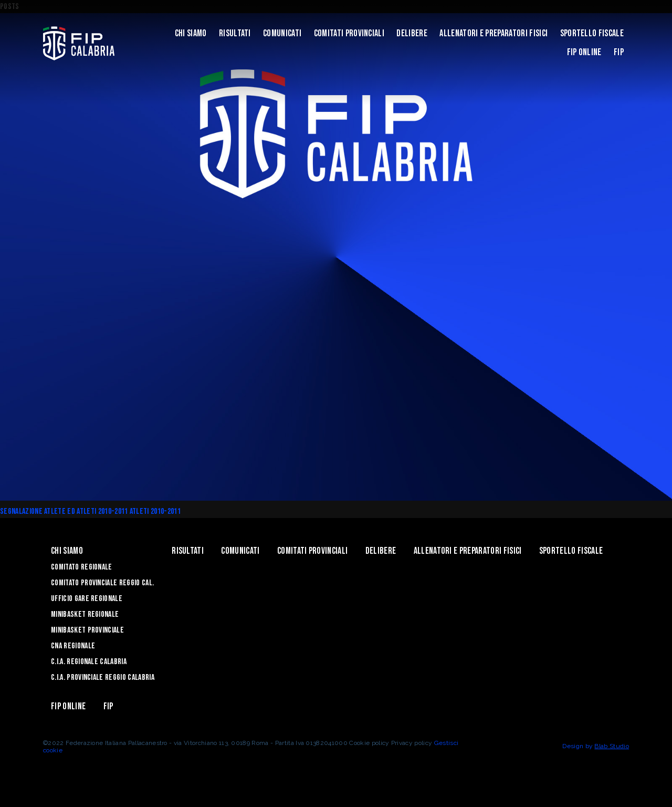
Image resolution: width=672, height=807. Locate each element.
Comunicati (282, 33)
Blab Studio (612, 746)
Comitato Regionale (82, 567)
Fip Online (584, 52)
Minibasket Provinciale (87, 630)
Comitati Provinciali (349, 33)
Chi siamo (191, 33)
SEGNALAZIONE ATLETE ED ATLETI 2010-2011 (65, 511)
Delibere (412, 33)
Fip (619, 52)
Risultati (235, 33)
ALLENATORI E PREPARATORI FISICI (493, 33)
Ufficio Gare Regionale (87, 599)
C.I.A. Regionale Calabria (89, 662)
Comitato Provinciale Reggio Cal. (102, 583)
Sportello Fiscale (592, 33)
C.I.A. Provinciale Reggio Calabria (103, 677)
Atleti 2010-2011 (155, 511)
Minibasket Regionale (85, 614)
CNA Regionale (73, 646)
